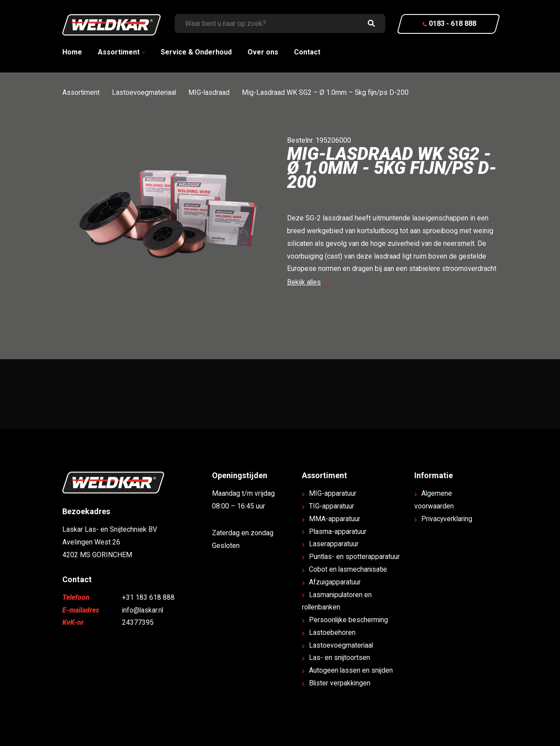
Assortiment (119, 52)
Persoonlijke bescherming (349, 620)
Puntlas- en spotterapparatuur (355, 557)
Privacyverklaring (448, 519)
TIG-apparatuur (332, 506)
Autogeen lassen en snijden (351, 670)
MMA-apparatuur (335, 519)
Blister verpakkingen (340, 683)
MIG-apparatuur (333, 493)
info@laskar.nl (143, 610)
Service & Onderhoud (196, 52)
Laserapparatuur (334, 544)
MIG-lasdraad (210, 92)
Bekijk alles (308, 282)
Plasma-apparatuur (338, 532)
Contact (307, 52)
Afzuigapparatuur (335, 582)
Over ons (263, 52)
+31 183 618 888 (148, 597)
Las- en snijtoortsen (340, 658)
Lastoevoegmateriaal (145, 92)
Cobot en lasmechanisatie (349, 569)
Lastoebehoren (332, 632)
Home (72, 52)
